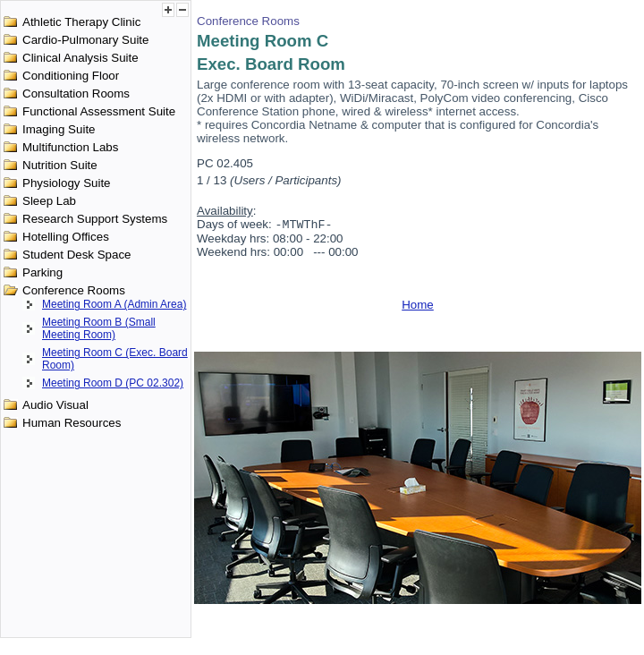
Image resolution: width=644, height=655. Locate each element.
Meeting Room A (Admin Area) (114, 304)
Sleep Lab (49, 201)
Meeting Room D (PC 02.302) (113, 383)
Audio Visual (55, 405)
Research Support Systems (95, 219)
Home (418, 306)
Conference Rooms (74, 290)
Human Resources (72, 423)
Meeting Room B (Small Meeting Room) (99, 328)
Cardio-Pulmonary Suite (86, 40)
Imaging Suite (59, 129)
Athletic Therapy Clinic (81, 22)
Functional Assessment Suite (99, 111)
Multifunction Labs (70, 147)
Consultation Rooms (76, 94)
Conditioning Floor (71, 76)
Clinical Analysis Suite (80, 58)
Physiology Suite (67, 183)
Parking (42, 272)
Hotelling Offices (66, 237)
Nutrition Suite (60, 165)
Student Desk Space (77, 255)
